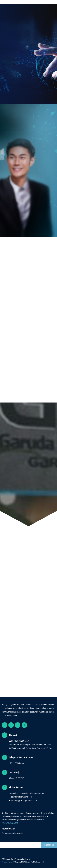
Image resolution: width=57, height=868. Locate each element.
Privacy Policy (7, 862)
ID (48, 3)
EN (54, 3)
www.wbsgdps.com (10, 823)
